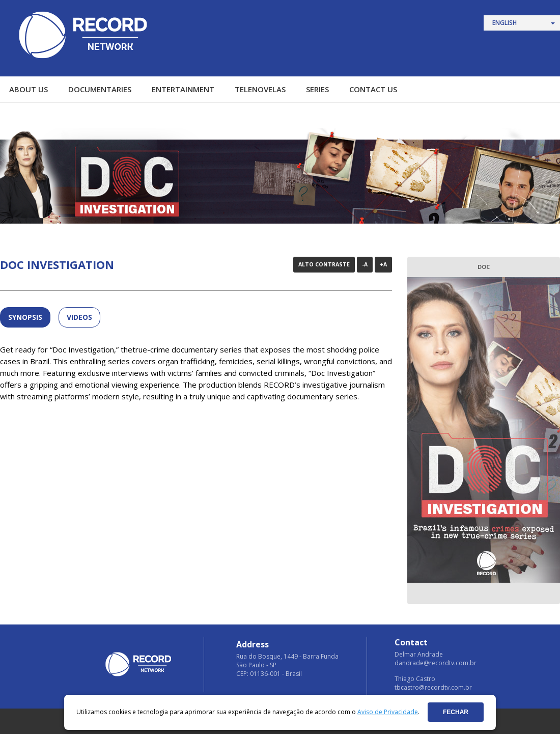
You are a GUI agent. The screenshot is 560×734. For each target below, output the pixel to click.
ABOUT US (29, 89)
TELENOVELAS (260, 89)
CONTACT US (373, 89)
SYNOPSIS (25, 317)
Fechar (456, 712)
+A (383, 264)
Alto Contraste (324, 264)
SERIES (317, 89)
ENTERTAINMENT (183, 89)
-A (365, 264)
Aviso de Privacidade (388, 712)
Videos (79, 317)
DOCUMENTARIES (100, 89)
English (505, 23)
